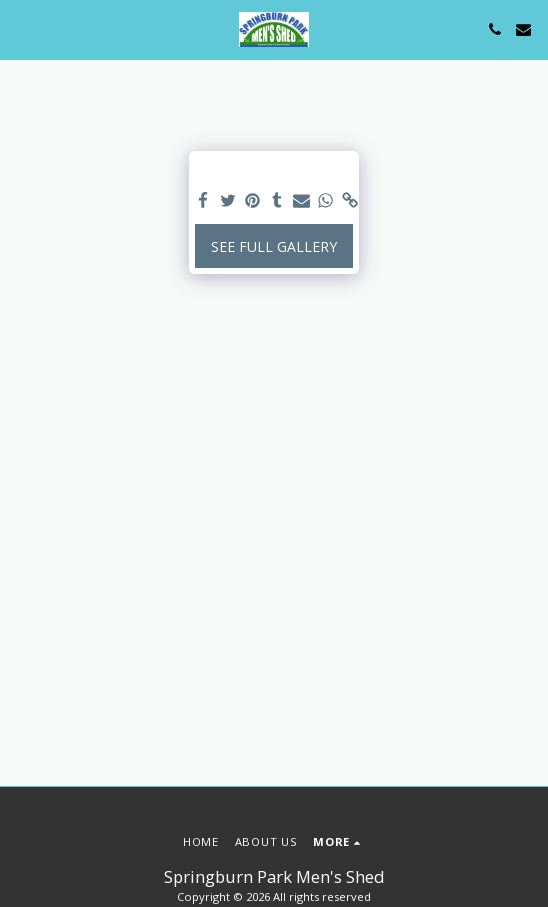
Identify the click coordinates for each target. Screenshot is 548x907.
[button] (22, 28)
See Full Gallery (274, 246)
